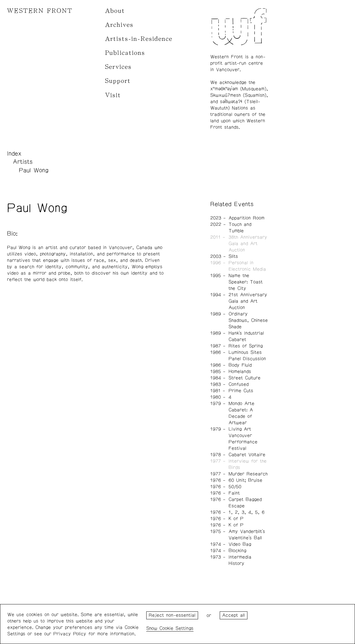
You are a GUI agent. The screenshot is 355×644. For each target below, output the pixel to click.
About (115, 11)
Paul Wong (34, 170)
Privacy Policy (70, 634)
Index (14, 154)
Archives (119, 25)
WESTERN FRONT (40, 11)
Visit (113, 95)
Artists (23, 162)
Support (118, 81)
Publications (125, 53)
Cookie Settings (176, 628)
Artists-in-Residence (139, 39)
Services (118, 67)
